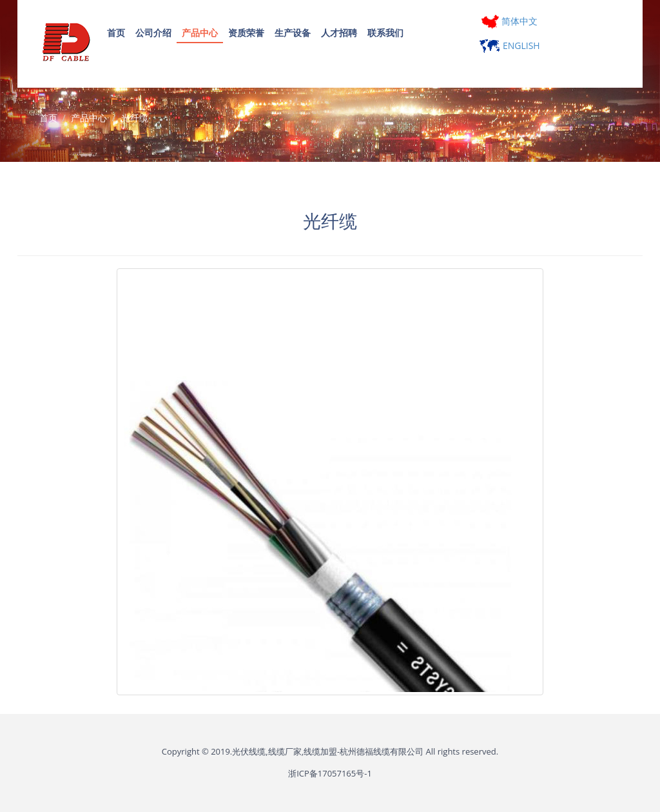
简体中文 (510, 21)
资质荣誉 (246, 33)
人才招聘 (339, 33)
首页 (116, 33)
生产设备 (293, 33)
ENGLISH (509, 45)
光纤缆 (135, 118)
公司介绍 (153, 33)
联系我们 (385, 33)
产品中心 (200, 33)
